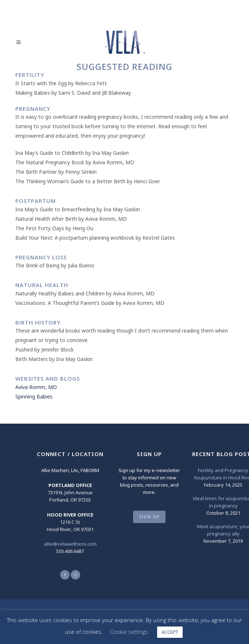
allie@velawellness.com (70, 544)
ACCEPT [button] (170, 632)
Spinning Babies (34, 396)
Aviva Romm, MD (36, 387)
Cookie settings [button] (129, 632)
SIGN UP (149, 517)
